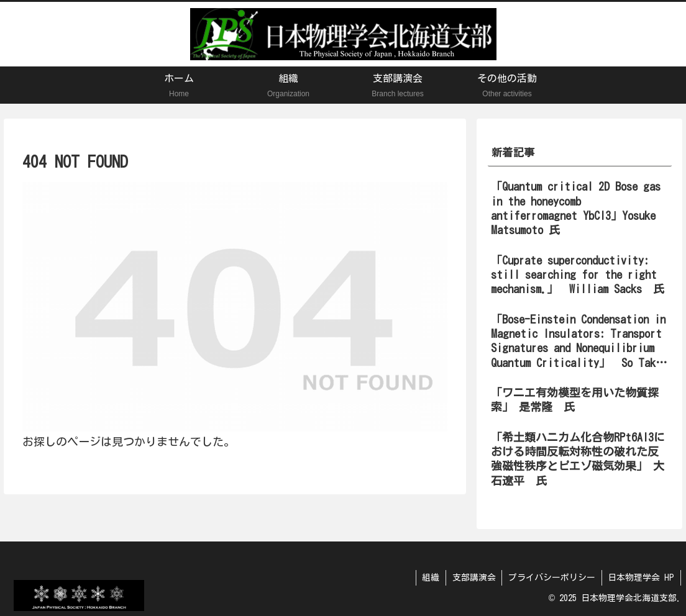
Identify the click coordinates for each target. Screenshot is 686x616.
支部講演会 (473, 577)
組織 (429, 577)
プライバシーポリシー (551, 577)
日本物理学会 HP (641, 577)
